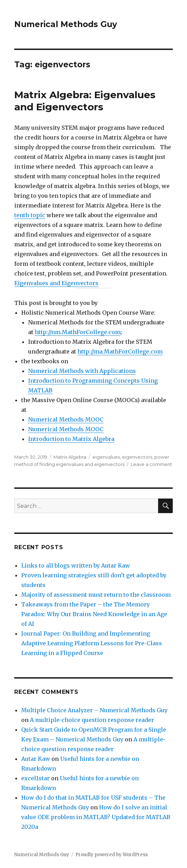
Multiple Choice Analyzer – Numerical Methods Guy (94, 710)
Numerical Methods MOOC (66, 419)
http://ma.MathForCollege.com (120, 351)
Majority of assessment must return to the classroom (96, 595)
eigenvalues (106, 457)
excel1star (35, 778)
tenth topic (30, 215)
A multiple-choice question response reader (92, 720)
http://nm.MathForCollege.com (78, 332)
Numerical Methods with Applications (82, 371)
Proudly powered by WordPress (112, 855)
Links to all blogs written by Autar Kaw (76, 565)
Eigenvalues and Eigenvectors (56, 283)
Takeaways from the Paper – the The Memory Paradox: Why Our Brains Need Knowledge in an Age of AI (94, 614)
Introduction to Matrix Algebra (71, 439)
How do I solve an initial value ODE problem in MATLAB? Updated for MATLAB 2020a (96, 817)
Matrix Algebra (70, 457)
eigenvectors (137, 457)
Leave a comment (151, 464)
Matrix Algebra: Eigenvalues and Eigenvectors (85, 101)
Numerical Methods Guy (66, 24)
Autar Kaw (36, 759)
